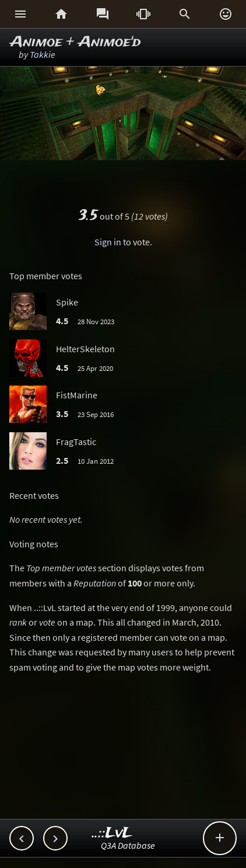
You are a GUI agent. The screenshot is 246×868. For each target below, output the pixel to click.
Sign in (108, 242)
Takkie (43, 54)
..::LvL (112, 833)
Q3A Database (128, 845)
